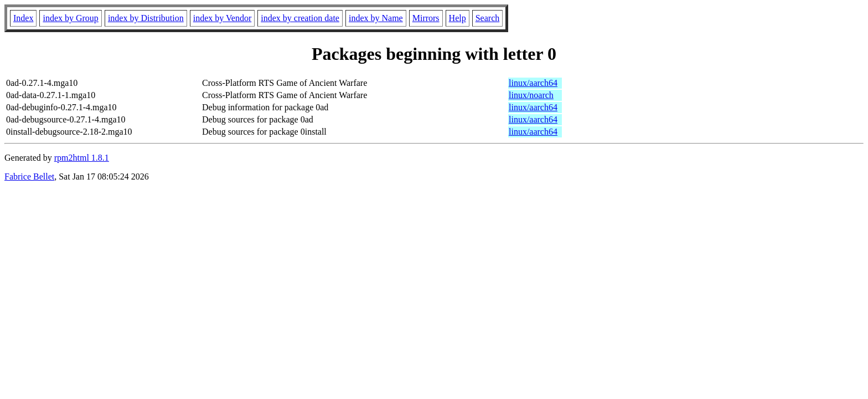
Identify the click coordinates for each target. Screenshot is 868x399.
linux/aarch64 (533, 83)
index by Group (70, 18)
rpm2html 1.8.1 (82, 158)
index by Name (376, 18)
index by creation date (300, 18)
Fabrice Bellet (29, 177)
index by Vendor (222, 18)
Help (458, 18)
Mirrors (426, 18)
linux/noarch (531, 95)
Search (488, 18)
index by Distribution (146, 18)
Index (23, 18)
